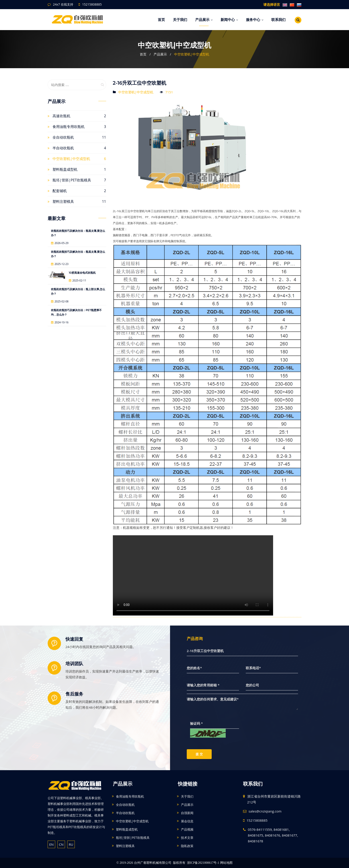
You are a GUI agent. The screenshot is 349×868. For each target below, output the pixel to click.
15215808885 (92, 4)
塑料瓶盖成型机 (65, 169)
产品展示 (204, 20)
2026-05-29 (60, 243)
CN (61, 844)
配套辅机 (60, 191)
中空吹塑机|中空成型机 (192, 54)
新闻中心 (229, 20)
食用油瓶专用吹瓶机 (69, 127)
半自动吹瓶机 (63, 148)
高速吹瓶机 (61, 116)
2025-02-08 (60, 301)
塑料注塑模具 (63, 201)
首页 (161, 20)
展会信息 (187, 821)
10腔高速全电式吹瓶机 (82, 273)
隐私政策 (187, 846)
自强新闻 (187, 813)
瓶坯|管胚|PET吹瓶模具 (72, 180)
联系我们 (278, 20)
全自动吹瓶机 (63, 137)
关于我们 (180, 20)
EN (51, 844)
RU (71, 844)
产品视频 (187, 829)
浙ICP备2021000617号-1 (203, 863)
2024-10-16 (60, 322)
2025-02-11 (78, 280)
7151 (169, 92)
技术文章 (187, 838)
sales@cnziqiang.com (265, 811)
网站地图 (226, 863)
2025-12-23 (60, 264)
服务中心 (255, 20)
